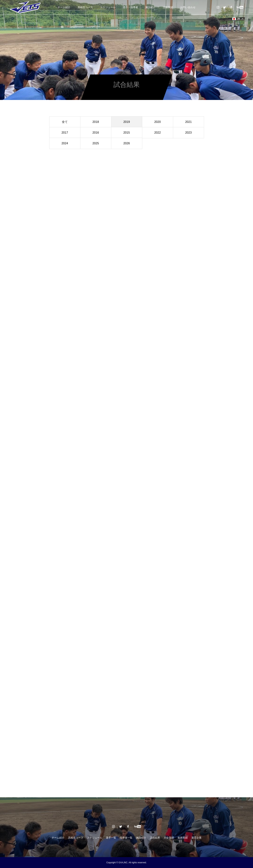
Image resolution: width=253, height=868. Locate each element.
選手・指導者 (130, 7)
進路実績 (183, 838)
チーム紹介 (64, 7)
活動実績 (168, 7)
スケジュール (108, 7)
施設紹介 (150, 7)
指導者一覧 (126, 838)
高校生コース (85, 7)
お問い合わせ (188, 7)
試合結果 (155, 838)
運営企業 (196, 838)
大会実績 (169, 838)
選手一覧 (111, 838)
